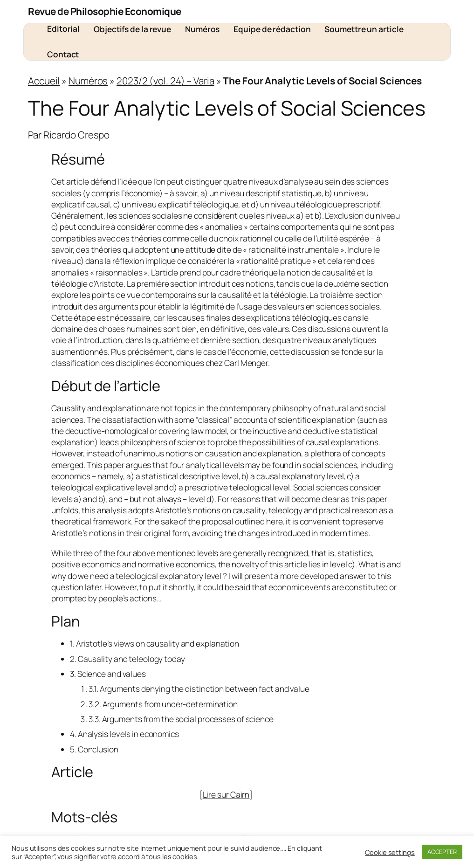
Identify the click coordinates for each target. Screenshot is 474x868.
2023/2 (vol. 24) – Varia (165, 81)
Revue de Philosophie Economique (105, 11)
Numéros (88, 81)
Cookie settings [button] (390, 852)
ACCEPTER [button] (442, 852)
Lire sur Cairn (226, 794)
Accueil (44, 81)
